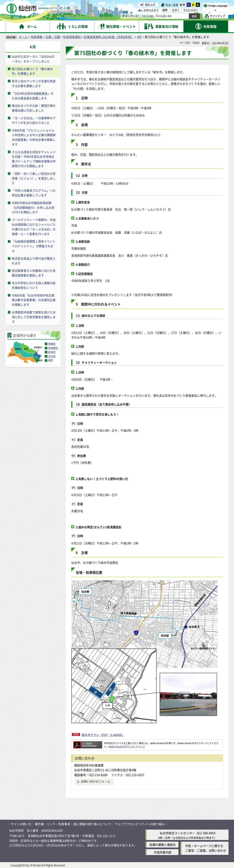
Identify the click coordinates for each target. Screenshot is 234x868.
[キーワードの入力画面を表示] (123, 16)
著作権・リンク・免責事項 (53, 824)
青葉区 (52, 344)
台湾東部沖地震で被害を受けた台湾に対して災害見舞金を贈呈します (34, 317)
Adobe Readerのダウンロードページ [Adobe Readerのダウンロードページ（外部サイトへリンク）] (127, 746)
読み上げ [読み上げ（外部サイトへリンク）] (150, 5)
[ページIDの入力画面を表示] (141, 16)
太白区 (52, 356)
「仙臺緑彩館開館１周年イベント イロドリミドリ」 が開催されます (35, 246)
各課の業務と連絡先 (163, 845)
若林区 (52, 352)
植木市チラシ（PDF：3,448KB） (103, 735)
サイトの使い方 (21, 824)
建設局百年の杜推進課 (89, 765)
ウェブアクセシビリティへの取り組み (140, 824)
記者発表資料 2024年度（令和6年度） (109, 37)
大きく (176, 10)
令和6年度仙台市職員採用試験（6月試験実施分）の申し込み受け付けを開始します (33, 207)
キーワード (130, 16)
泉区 (51, 360)
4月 (139, 37)
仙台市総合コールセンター (177, 833)
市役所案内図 (162, 852)
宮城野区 (53, 348)
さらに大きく (191, 10)
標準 (183, 5)
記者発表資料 (72, 37)
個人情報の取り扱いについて (92, 824)
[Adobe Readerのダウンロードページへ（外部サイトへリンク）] (88, 743)
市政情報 (37, 37)
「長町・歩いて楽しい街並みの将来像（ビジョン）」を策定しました (34, 178)
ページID (146, 16)
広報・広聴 (53, 37)
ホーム (23, 37)
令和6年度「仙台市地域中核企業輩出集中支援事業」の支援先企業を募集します (34, 300)
